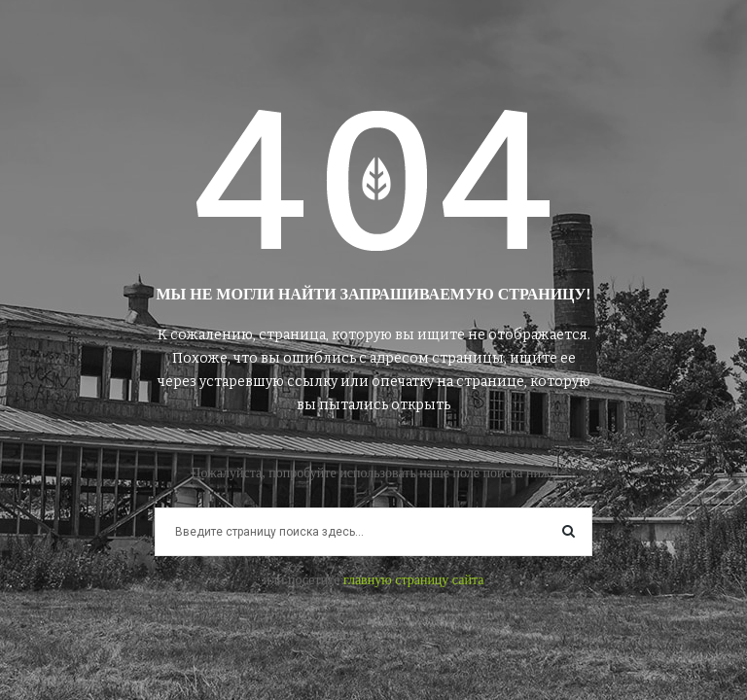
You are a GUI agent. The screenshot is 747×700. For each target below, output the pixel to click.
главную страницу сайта (414, 580)
